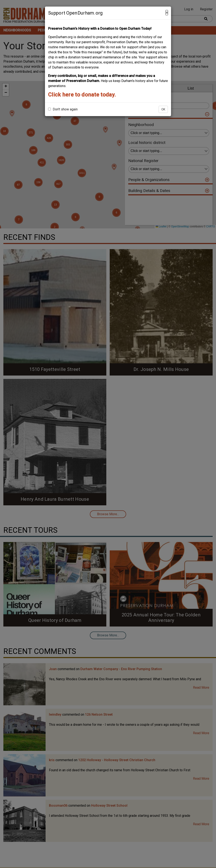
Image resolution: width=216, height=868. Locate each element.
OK (163, 109)
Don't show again (63, 109)
